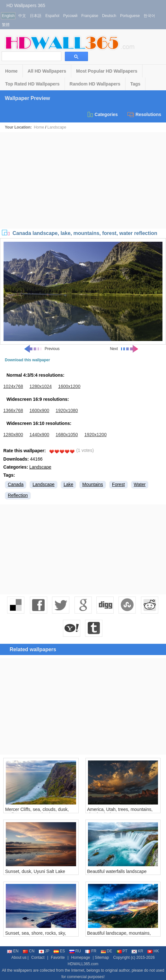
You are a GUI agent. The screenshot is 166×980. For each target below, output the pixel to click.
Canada (16, 484)
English (8, 16)
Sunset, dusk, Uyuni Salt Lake (35, 871)
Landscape (57, 127)
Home (11, 71)
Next (124, 349)
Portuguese (130, 16)
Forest (118, 484)
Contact (38, 958)
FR (91, 951)
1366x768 (13, 410)
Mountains (93, 484)
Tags (135, 84)
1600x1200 (69, 386)
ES (59, 951)
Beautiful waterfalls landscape (117, 871)
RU (75, 951)
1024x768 (13, 386)
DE (107, 951)
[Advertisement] (83, 180)
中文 (22, 16)
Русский (70, 16)
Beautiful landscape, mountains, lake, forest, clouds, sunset (119, 936)
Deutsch (109, 16)
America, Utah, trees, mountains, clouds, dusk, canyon (120, 812)
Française (90, 16)
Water (140, 484)
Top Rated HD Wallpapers (32, 84)
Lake (68, 484)
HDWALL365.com (83, 964)
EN (13, 951)
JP (44, 951)
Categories (102, 114)
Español (52, 16)
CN (29, 951)
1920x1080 (67, 410)
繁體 (6, 25)
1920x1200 (96, 435)
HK (153, 951)
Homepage (81, 958)
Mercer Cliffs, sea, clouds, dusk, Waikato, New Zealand (37, 812)
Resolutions (144, 114)
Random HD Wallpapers (95, 84)
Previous (42, 349)
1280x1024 (41, 386)
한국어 (149, 16)
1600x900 (39, 410)
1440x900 (39, 435)
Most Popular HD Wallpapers (107, 71)
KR (137, 951)
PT (122, 951)
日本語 (36, 16)
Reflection (18, 495)
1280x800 (13, 435)
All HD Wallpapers (47, 71)
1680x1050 (67, 435)
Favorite (58, 958)
